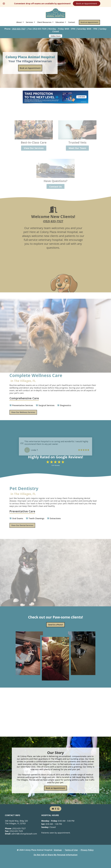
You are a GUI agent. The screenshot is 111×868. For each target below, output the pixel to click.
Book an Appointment (87, 3)
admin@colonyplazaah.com (21, 834)
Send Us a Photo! (55, 625)
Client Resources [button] (44, 22)
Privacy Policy (87, 850)
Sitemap (58, 850)
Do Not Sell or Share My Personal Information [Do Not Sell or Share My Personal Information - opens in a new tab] (56, 855)
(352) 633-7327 (19, 29)
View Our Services (34, 153)
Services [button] (29, 22)
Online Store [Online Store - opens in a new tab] (56, 36)
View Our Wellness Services (17, 412)
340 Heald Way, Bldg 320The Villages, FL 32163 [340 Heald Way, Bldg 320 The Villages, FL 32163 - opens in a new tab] (16, 822)
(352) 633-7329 (14, 831)
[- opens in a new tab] (56, 809)
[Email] (53, 809)
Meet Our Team (77, 153)
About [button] (19, 22)
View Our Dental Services (16, 525)
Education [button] (60, 22)
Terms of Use (71, 850)
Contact (72, 22)
